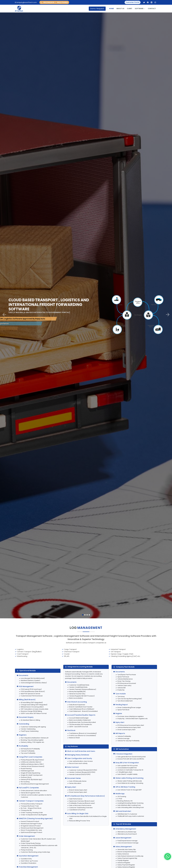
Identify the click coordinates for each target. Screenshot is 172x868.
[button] (4, 315)
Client (130, 9)
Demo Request (97, 9)
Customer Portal (133, 2)
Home (111, 9)
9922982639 (49, 2)
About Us (120, 9)
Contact (152, 9)
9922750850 (63, 2)
